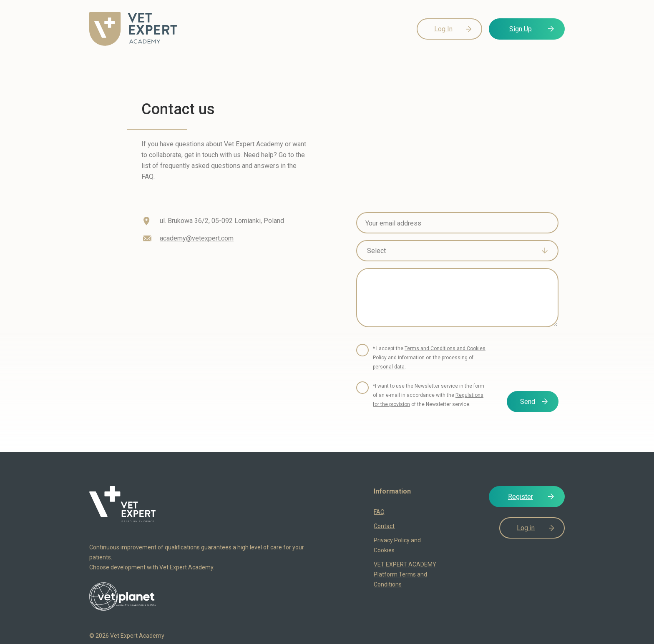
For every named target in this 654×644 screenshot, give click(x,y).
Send (528, 402)
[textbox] (451, 251)
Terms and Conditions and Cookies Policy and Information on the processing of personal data (429, 358)
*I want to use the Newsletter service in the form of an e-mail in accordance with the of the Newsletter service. (429, 395)
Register (521, 497)
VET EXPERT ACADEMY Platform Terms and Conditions (405, 574)
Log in (526, 528)
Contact (384, 526)
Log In (443, 29)
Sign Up (521, 29)
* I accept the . (429, 358)
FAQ (379, 512)
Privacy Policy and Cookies (397, 545)
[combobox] (457, 251)
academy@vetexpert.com (197, 238)
